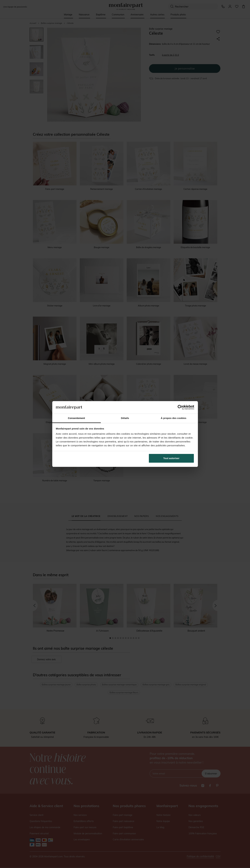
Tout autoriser (171, 458)
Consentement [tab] (76, 418)
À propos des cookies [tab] (174, 418)
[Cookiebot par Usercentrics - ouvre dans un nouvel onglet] (180, 407)
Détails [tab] (125, 418)
